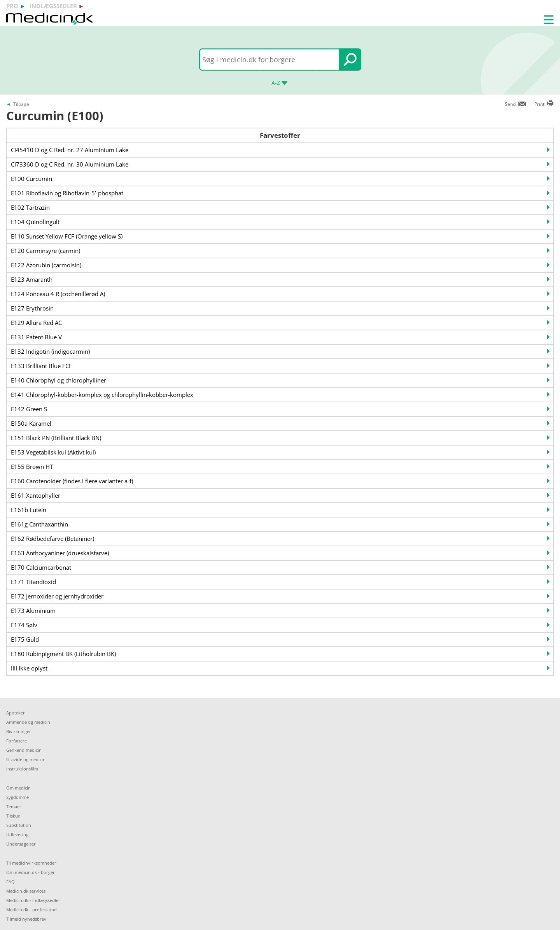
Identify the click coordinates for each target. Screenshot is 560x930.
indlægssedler (53, 6)
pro (12, 6)
